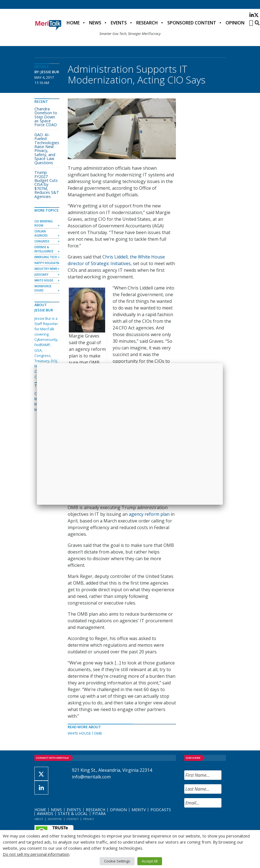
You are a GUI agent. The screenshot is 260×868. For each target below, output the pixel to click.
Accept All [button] (150, 861)
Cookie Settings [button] (117, 861)
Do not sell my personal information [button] (36, 854)
